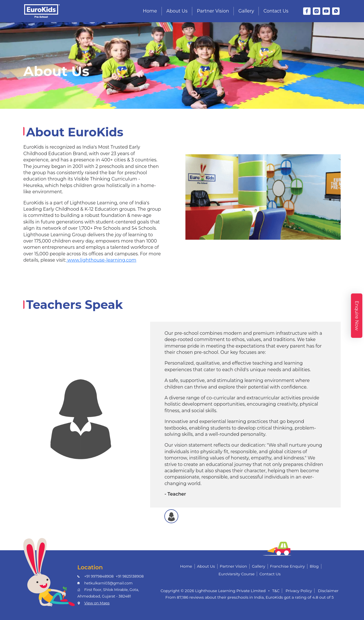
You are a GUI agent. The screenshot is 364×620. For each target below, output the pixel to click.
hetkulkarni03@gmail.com (108, 583)
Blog (314, 566)
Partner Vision (213, 11)
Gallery (246, 11)
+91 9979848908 (99, 576)
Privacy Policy (299, 591)
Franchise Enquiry (288, 566)
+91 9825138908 (130, 576)
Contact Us (276, 11)
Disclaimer (328, 591)
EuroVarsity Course (236, 574)
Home (150, 11)
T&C (276, 591)
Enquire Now (357, 316)
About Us (177, 11)
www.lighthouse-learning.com (101, 260)
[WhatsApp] (336, 11)
